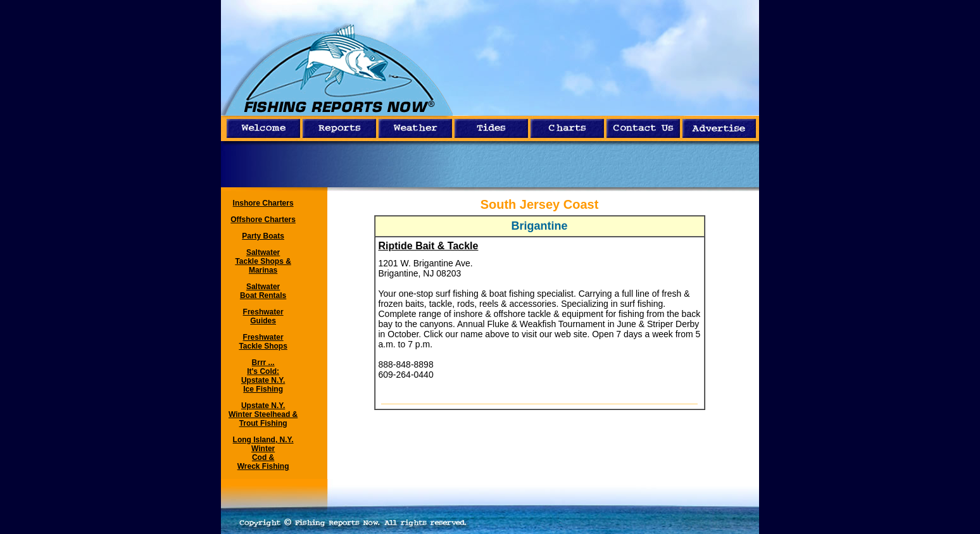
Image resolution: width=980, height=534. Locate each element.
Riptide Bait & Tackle (429, 246)
